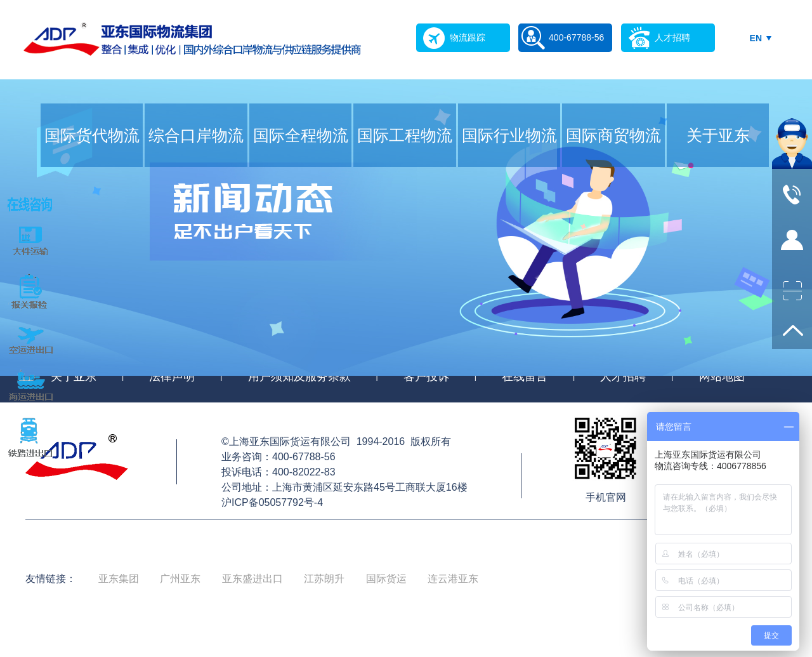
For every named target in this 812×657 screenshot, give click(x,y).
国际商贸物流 (613, 135)
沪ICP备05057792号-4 (272, 502)
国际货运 (386, 579)
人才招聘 (623, 376)
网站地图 (722, 376)
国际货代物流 (92, 135)
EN (756, 38)
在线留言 (525, 376)
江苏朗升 (324, 579)
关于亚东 (718, 135)
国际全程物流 (301, 135)
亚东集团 (119, 579)
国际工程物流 (405, 135)
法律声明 (172, 376)
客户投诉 (426, 376)
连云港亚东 (453, 579)
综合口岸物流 (196, 135)
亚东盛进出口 (252, 579)
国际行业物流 (509, 135)
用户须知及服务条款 (299, 376)
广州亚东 (180, 579)
